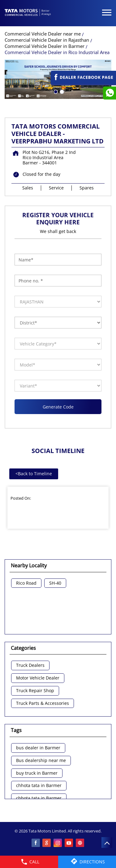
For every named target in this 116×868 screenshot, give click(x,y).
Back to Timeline (34, 474)
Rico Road (26, 583)
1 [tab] (55, 91)
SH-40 (55, 583)
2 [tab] (61, 91)
